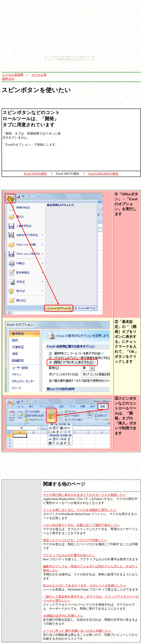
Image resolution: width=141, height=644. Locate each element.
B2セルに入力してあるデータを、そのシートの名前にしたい (85, 585)
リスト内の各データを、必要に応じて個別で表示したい (81, 525)
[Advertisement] (95, 77)
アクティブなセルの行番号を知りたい (69, 555)
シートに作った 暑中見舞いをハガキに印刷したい (77, 631)
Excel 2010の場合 (35, 174)
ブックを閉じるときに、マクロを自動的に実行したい (80, 510)
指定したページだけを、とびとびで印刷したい (75, 540)
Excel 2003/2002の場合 (103, 174)
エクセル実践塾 (13, 75)
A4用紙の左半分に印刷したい (63, 616)
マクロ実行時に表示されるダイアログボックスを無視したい (84, 495)
